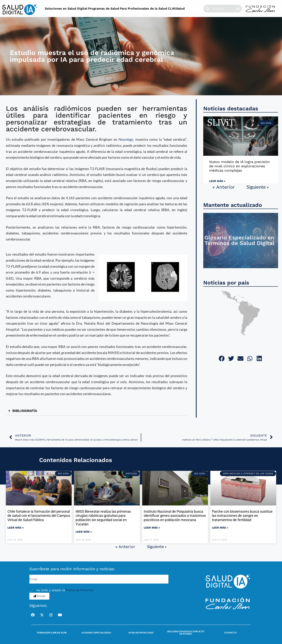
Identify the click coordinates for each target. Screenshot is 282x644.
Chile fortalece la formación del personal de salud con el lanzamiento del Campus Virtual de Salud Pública (39, 516)
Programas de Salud (104, 9)
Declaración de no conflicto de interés (186, 633)
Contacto (230, 633)
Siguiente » (258, 187)
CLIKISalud (176, 9)
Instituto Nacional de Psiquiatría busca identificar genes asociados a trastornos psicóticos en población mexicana (175, 516)
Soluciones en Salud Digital (66, 9)
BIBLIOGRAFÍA (25, 411)
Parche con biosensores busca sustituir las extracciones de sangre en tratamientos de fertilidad (242, 516)
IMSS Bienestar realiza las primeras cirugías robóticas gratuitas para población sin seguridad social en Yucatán (103, 518)
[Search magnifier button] (207, 9)
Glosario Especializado (96, 633)
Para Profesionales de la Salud (143, 9)
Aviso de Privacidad (141, 633)
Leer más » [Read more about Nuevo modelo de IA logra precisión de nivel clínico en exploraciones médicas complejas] (217, 181)
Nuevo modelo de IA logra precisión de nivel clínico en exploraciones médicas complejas (240, 166)
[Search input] (224, 9)
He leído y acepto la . (65, 590)
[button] (97, 411)
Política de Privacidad (80, 590)
